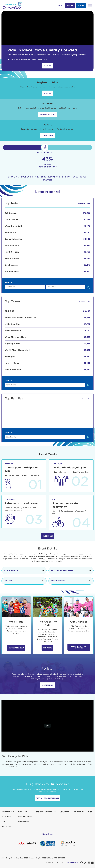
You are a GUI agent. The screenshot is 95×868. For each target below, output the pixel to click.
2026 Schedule (24, 571)
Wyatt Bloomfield (13, 226)
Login (59, 5)
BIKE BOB (10, 311)
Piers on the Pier (13, 370)
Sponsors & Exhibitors (46, 812)
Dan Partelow (11, 219)
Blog (90, 812)
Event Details (8, 812)
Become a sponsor (48, 114)
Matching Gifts (23, 822)
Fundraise (23, 812)
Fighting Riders (12, 344)
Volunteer (65, 812)
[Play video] (48, 726)
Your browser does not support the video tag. (47, 28)
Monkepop (10, 357)
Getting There (71, 581)
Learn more (48, 536)
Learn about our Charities (79, 647)
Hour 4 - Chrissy (13, 363)
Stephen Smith (12, 271)
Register (70, 5)
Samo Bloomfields (14, 331)
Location (24, 581)
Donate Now (47, 135)
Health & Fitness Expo (71, 571)
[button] (90, 5)
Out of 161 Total (85, 302)
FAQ (3, 822)
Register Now (47, 685)
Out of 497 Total (84, 204)
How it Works (6, 817)
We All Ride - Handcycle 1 (17, 350)
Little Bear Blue (12, 324)
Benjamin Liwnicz (13, 239)
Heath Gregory (12, 252)
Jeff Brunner (11, 213)
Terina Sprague (12, 245)
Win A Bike (47, 648)
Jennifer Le (10, 232)
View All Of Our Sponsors (48, 798)
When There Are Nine (15, 337)
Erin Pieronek (11, 265)
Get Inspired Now (16, 648)
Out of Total (86, 399)
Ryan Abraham (12, 258)
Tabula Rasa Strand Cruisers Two (21, 318)
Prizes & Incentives (25, 817)
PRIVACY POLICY (71, 863)
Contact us (79, 812)
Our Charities (6, 826)
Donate (81, 5)
